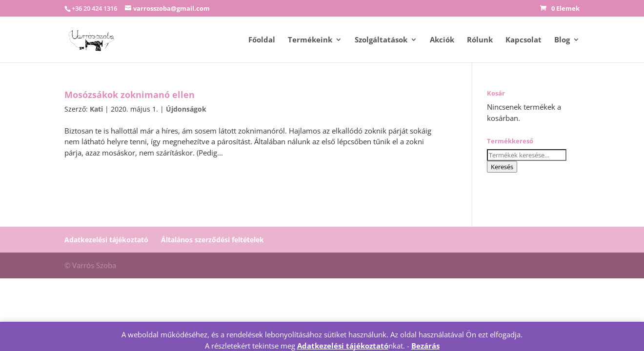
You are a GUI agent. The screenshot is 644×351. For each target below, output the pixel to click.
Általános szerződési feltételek (212, 240)
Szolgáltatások (381, 40)
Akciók (442, 40)
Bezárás (425, 346)
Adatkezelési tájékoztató (106, 240)
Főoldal (262, 40)
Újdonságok (186, 109)
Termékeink (310, 40)
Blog (562, 40)
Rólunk (480, 40)
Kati (96, 109)
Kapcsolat (523, 40)
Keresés (502, 167)
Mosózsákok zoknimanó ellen (130, 95)
